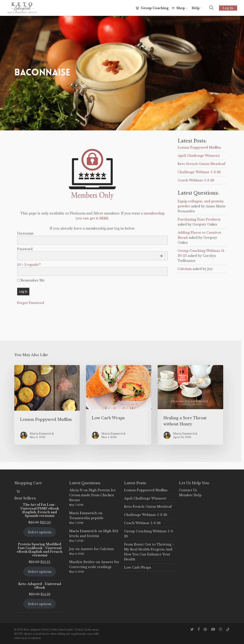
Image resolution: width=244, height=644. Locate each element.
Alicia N (76, 490)
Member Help (190, 495)
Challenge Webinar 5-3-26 (199, 172)
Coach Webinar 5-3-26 (196, 180)
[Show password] (162, 256)
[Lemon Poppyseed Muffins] (47, 405)
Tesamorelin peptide (86, 518)
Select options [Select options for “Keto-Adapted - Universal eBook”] (40, 604)
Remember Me (31, 280)
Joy (72, 549)
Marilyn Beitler (82, 562)
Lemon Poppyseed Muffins (199, 147)
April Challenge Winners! (199, 156)
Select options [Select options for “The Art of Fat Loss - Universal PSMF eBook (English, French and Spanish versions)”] (40, 532)
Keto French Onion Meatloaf (201, 164)
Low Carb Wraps (138, 567)
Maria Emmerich (83, 513)
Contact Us (188, 490)
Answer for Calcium (97, 549)
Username (25, 233)
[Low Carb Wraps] (119, 405)
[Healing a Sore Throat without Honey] (190, 405)
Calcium (185, 269)
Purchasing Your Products (199, 219)
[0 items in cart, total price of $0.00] (18, 491)
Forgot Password (31, 303)
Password (25, 249)
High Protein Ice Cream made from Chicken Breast (92, 495)
